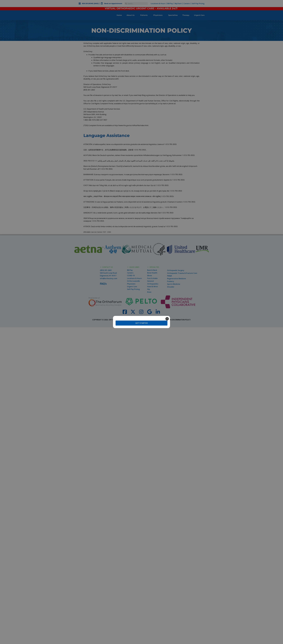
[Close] (167, 319)
